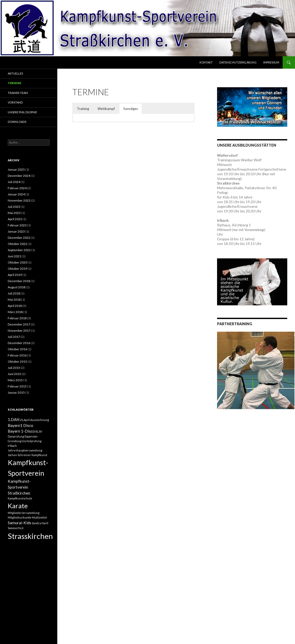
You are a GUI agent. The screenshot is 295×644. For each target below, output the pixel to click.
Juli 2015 (14, 368)
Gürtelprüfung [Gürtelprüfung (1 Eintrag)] (32, 441)
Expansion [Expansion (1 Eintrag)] (31, 436)
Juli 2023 (14, 207)
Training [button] (83, 109)
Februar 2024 (17, 188)
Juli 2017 (14, 337)
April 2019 (15, 275)
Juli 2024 (14, 182)
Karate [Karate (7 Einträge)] (18, 506)
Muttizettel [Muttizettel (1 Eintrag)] (39, 517)
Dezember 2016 (19, 343)
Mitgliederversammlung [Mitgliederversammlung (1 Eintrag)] (24, 513)
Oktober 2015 (17, 361)
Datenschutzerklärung (238, 62)
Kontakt (206, 62)
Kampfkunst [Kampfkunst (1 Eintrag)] (39, 455)
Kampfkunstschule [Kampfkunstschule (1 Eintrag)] (20, 498)
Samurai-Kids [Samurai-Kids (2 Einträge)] (19, 523)
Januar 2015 (16, 392)
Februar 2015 (17, 386)
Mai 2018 (14, 300)
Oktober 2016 (17, 349)
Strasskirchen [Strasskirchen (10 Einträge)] (30, 536)
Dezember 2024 (19, 176)
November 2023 (19, 200)
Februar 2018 (17, 318)
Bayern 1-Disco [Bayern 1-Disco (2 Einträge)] (21, 431)
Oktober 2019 (17, 269)
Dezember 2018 (19, 281)
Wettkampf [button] (106, 109)
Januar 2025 (16, 169)
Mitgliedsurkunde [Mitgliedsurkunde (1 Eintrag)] (20, 517)
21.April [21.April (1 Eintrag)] (25, 420)
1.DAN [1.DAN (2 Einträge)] (14, 419)
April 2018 (15, 306)
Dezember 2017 (19, 324)
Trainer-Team (18, 93)
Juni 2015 (14, 374)
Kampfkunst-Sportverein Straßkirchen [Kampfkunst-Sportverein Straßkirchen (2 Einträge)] (19, 487)
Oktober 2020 (17, 262)
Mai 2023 (14, 213)
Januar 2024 (16, 194)
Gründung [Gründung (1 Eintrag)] (15, 441)
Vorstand (15, 102)
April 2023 (15, 219)
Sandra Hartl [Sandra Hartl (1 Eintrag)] (40, 523)
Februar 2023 (17, 225)
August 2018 (17, 287)
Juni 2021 (14, 256)
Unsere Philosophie (22, 112)
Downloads (17, 122)
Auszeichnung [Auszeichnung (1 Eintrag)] (40, 420)
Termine (14, 83)
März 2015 (15, 380)
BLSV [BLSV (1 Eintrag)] (39, 431)
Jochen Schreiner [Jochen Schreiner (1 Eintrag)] (19, 455)
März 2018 (15, 312)
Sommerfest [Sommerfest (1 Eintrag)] (16, 528)
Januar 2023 (16, 231)
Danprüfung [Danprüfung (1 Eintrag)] (16, 436)
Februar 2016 (17, 355)
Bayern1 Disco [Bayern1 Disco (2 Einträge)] (21, 425)
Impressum (271, 62)
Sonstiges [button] (131, 109)
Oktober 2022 (17, 244)
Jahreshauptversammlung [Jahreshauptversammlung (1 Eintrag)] (25, 450)
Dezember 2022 (19, 238)
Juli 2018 (14, 293)
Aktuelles (15, 73)
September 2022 (19, 250)
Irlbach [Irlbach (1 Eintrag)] (12, 446)
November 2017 (19, 331)
